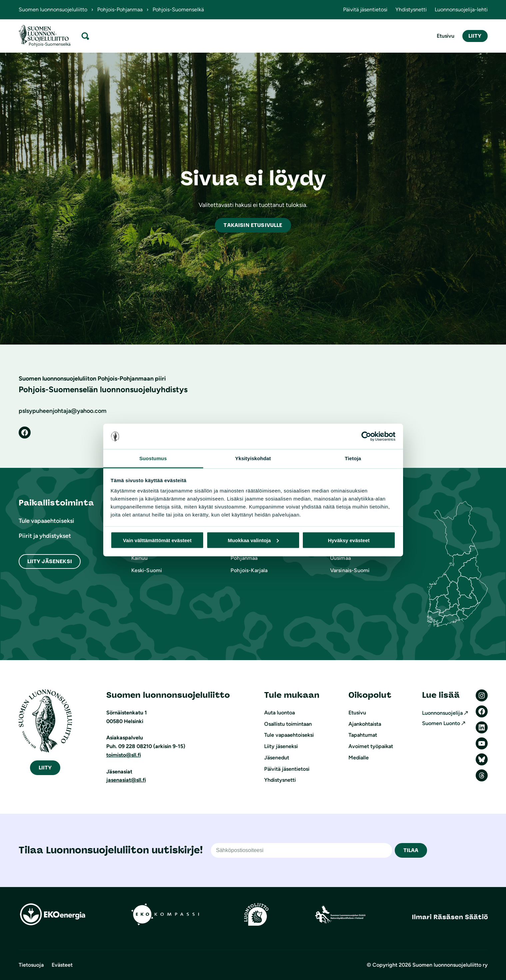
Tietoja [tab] (353, 458)
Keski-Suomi (147, 570)
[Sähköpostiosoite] (301, 850)
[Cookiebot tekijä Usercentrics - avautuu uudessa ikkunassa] (366, 437)
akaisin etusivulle (253, 225)
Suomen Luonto (441, 723)
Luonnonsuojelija (442, 713)
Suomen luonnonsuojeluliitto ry (450, 965)
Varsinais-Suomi (350, 570)
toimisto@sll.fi (124, 755)
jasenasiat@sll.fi (126, 780)
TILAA (411, 850)
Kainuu (140, 558)
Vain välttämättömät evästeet (157, 540)
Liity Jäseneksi (50, 561)
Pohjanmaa (244, 558)
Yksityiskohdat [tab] (253, 458)
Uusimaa (340, 558)
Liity (475, 36)
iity (45, 768)
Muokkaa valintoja (253, 540)
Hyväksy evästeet (349, 540)
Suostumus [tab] (153, 458)
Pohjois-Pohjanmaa (120, 9)
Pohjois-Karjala (249, 570)
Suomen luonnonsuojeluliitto (53, 9)
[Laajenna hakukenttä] (85, 36)
